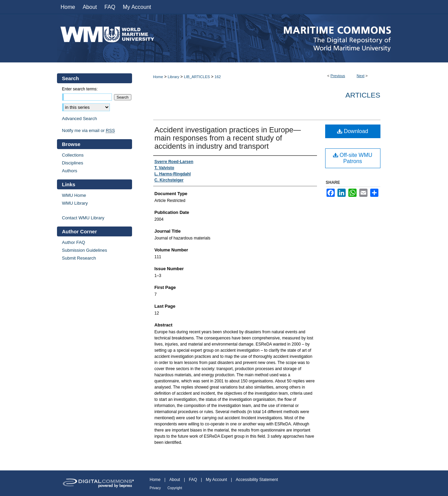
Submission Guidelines (85, 250)
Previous (338, 76)
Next (360, 76)
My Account (216, 480)
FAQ (193, 480)
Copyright (175, 488)
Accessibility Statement (257, 480)
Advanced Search (80, 119)
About (175, 480)
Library (174, 77)
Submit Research (79, 258)
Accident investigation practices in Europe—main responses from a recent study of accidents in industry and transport (228, 138)
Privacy (155, 488)
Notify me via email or (89, 130)
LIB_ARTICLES (197, 77)
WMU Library (75, 203)
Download (353, 131)
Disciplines (73, 163)
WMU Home (74, 195)
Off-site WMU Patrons (353, 158)
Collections (73, 155)
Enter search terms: (80, 89)
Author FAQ (74, 242)
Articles (363, 95)
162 (218, 77)
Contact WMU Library (83, 218)
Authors (70, 171)
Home (158, 77)
